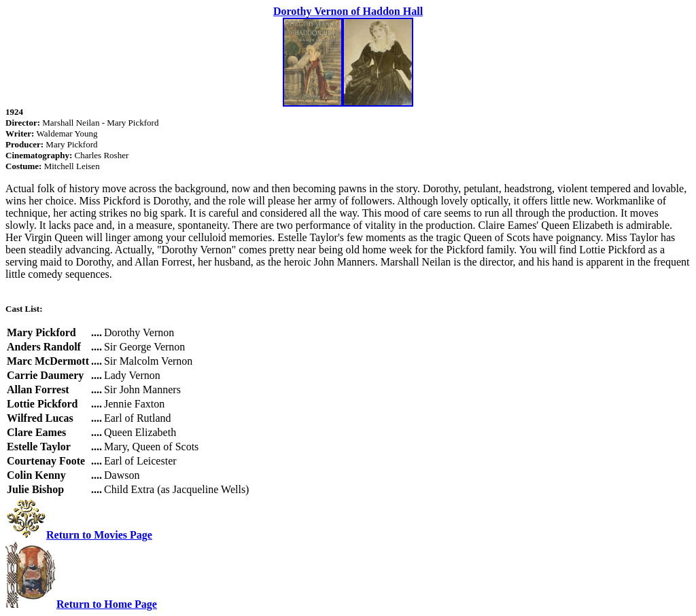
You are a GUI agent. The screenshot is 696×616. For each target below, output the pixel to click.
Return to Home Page (107, 604)
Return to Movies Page (99, 535)
